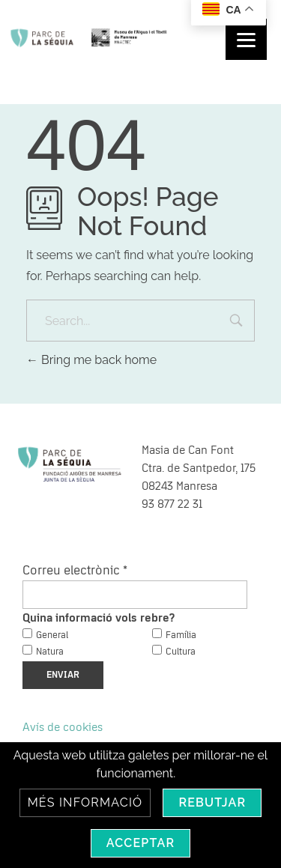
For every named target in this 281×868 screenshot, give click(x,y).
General (52, 635)
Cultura (181, 652)
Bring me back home (91, 360)
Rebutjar (212, 802)
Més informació (85, 802)
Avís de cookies (63, 727)
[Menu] (246, 39)
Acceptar (141, 843)
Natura (50, 652)
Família (181, 635)
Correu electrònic (75, 571)
